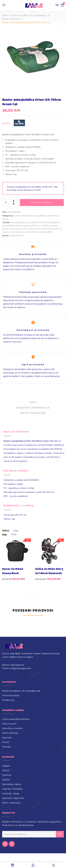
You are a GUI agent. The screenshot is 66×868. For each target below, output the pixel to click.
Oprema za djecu (21, 15)
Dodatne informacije (33, 408)
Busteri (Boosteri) (11, 19)
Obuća (6, 770)
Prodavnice (8, 700)
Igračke (6, 780)
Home (5, 15)
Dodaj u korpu (42, 203)
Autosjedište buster (12, 226)
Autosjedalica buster (35, 222)
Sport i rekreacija (11, 803)
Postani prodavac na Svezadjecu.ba (21, 691)
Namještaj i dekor (12, 784)
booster (27, 226)
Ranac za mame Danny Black (13, 571)
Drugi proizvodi (33, 413)
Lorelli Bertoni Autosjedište (39, 232)
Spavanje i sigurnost (13, 798)
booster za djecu (41, 226)
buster (54, 226)
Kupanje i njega (11, 793)
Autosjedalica (17, 222)
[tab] (33, 404)
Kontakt (7, 747)
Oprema (7, 775)
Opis (33, 402)
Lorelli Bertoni (16, 232)
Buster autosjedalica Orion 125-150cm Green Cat (27, 229)
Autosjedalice (40, 15)
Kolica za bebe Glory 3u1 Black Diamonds (49, 571)
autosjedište (53, 222)
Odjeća (6, 766)
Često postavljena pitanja (16, 719)
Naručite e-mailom (12, 728)
